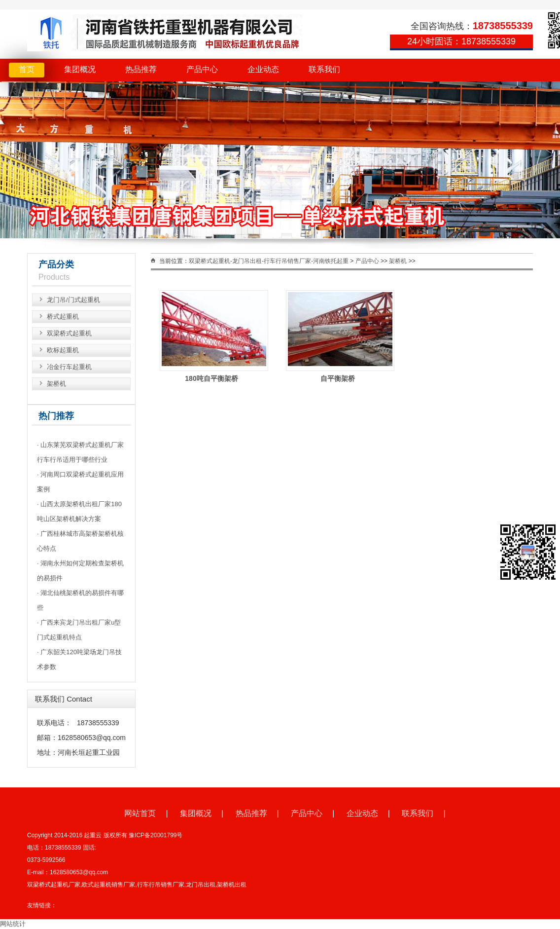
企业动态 (263, 69)
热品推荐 (141, 69)
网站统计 (13, 924)
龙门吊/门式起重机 (73, 300)
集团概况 (80, 69)
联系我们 (324, 69)
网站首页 (140, 813)
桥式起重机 (63, 316)
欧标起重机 (63, 350)
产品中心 (202, 69)
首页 (27, 69)
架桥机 (56, 384)
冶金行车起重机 (69, 367)
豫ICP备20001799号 (156, 835)
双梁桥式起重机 (69, 333)
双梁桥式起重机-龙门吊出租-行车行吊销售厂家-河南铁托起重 (269, 261)
